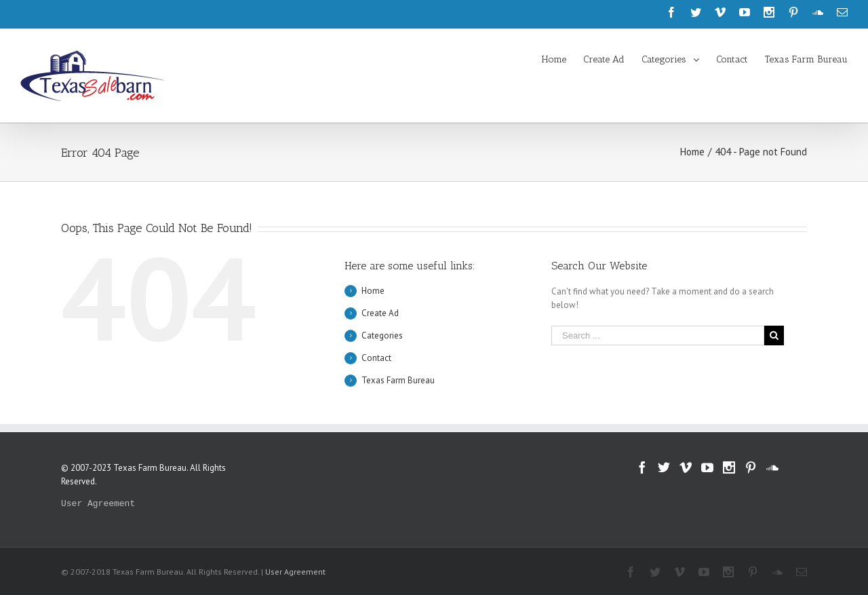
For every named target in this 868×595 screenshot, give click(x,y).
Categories (382, 335)
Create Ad (380, 313)
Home (373, 291)
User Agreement (98, 504)
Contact (376, 358)
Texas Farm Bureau (398, 380)
